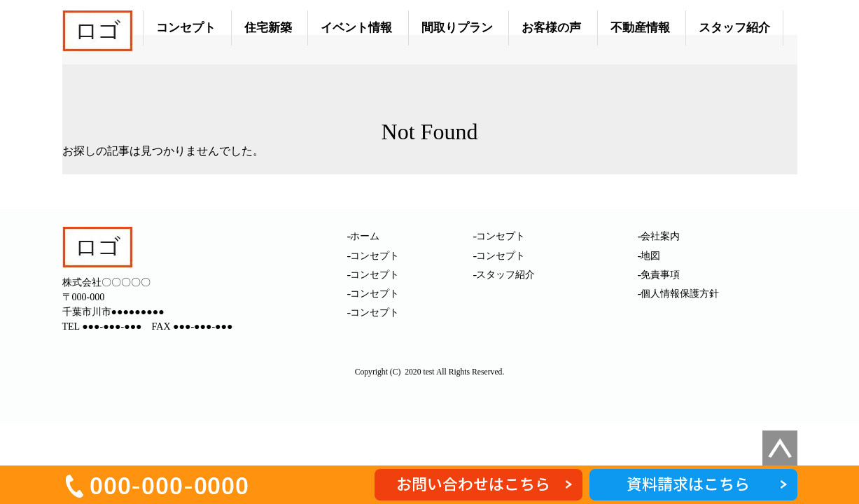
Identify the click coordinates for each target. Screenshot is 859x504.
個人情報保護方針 (680, 294)
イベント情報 (356, 28)
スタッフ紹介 (734, 28)
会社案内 (660, 236)
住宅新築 (268, 28)
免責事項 (660, 275)
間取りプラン (457, 28)
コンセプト (186, 28)
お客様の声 (551, 28)
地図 (650, 256)
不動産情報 (640, 28)
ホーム (365, 236)
